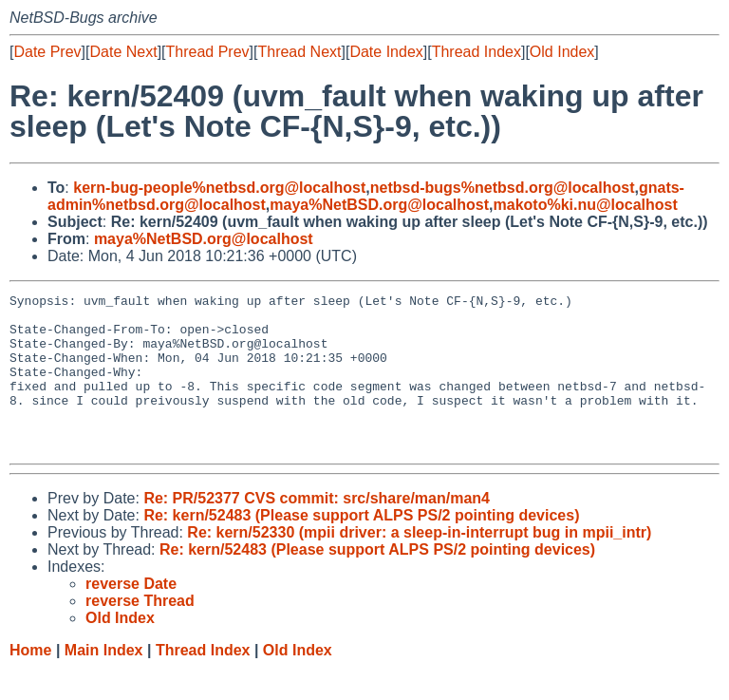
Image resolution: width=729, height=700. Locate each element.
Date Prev (47, 52)
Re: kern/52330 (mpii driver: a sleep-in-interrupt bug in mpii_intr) (419, 564)
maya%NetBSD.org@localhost (379, 205)
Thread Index (477, 52)
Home (30, 681)
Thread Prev (208, 52)
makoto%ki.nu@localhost (586, 205)
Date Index (386, 52)
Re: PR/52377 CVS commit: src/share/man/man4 (317, 530)
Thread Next (299, 52)
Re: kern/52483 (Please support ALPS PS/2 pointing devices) (361, 547)
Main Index (104, 681)
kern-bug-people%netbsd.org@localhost (219, 188)
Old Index (562, 52)
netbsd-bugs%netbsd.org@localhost (503, 188)
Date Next (123, 52)
